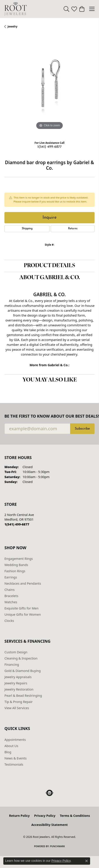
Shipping (27, 229)
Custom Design (16, 652)
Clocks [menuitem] (9, 621)
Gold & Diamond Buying (23, 671)
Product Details (49, 266)
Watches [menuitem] (11, 602)
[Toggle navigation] (92, 9)
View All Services (17, 708)
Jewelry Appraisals (18, 677)
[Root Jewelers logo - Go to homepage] (16, 9)
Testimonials (14, 764)
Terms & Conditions (75, 816)
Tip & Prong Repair (19, 702)
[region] (49, 86)
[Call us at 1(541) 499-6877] (17, 524)
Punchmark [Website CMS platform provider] (58, 846)
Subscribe (82, 429)
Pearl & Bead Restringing (23, 696)
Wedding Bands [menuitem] (16, 565)
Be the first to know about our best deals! (49, 416)
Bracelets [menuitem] (11, 596)
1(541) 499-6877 (49, 147)
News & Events (15, 758)
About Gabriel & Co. (50, 278)
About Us (11, 746)
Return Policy (19, 816)
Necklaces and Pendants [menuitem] (23, 583)
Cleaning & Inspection (21, 658)
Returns (73, 229)
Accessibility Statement (50, 825)
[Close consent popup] (87, 861)
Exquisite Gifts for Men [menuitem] (21, 608)
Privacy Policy (45, 816)
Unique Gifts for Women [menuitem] (23, 614)
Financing (12, 665)
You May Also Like (50, 380)
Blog (8, 752)
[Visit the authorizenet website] (49, 793)
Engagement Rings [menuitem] (19, 559)
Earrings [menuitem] (11, 577)
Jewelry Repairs (16, 683)
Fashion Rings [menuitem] (15, 571)
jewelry (12, 26)
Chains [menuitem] (10, 590)
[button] (66, 9)
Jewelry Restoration (19, 689)
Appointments (15, 740)
